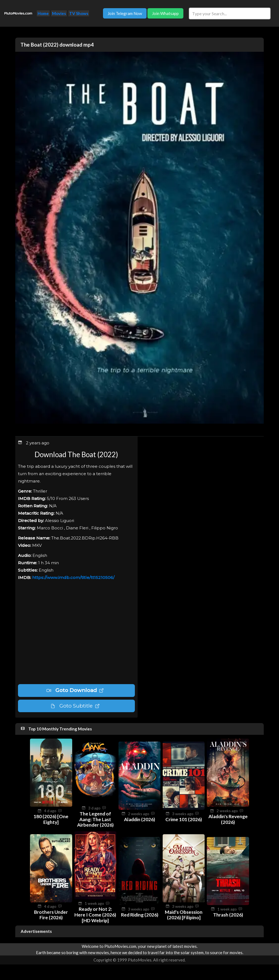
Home (43, 13)
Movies (59, 13)
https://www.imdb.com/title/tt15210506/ (73, 577)
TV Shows (79, 13)
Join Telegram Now (125, 13)
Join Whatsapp (165, 13)
